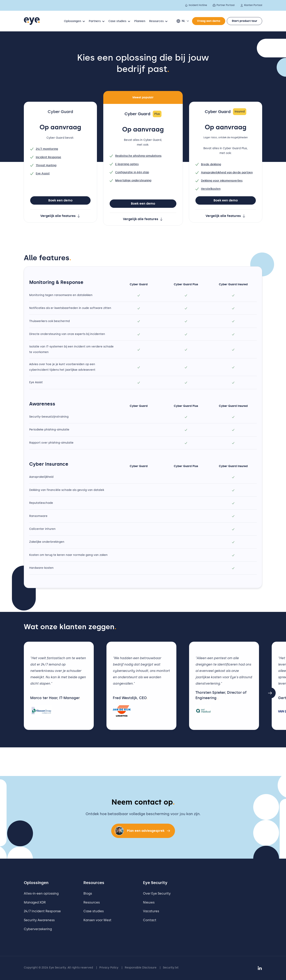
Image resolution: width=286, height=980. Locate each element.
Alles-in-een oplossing (41, 893)
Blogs (88, 893)
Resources (92, 902)
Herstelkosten (208, 189)
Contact (150, 920)
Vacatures (151, 911)
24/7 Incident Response (42, 911)
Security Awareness (39, 920)
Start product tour (244, 21)
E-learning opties (124, 164)
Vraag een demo (209, 21)
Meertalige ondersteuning (130, 180)
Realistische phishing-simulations (136, 156)
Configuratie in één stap (129, 172)
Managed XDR (35, 902)
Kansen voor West (97, 920)
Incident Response (46, 157)
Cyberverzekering (38, 929)
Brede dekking (208, 164)
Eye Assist (40, 174)
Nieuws (149, 902)
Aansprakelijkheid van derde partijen (224, 173)
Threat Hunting (43, 165)
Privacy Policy (109, 968)
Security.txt (171, 968)
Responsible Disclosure (141, 968)
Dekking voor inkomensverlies (219, 181)
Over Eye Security (157, 893)
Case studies (94, 911)
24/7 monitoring (44, 149)
